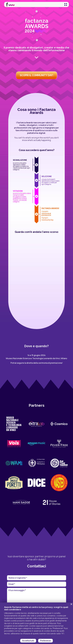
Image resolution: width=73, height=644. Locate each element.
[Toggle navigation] (66, 4)
